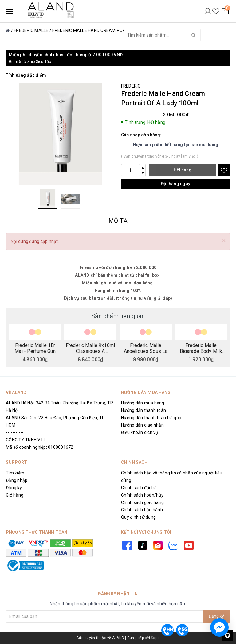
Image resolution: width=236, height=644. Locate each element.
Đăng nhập (17, 480)
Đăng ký (14, 488)
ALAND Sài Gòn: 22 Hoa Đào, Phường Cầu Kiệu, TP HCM (55, 421)
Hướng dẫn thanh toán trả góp (151, 418)
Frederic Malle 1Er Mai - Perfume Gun (35, 348)
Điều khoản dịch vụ (140, 432)
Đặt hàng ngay (176, 184)
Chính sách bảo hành (142, 510)
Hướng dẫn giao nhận (142, 425)
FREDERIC (131, 86)
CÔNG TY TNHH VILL (26, 440)
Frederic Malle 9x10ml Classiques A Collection (90, 348)
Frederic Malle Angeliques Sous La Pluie (146, 348)
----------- (15, 432)
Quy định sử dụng (138, 517)
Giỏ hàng (15, 495)
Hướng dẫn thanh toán (144, 410)
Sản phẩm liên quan (118, 316)
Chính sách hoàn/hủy (142, 495)
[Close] (224, 241)
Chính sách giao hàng (142, 502)
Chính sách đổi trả (139, 488)
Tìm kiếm (15, 473)
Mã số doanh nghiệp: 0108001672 (40, 447)
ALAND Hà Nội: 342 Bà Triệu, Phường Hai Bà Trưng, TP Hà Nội (59, 407)
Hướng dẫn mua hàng (143, 403)
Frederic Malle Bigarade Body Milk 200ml (201, 348)
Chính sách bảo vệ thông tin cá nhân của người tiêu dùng (172, 477)
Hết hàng (183, 170)
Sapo (155, 638)
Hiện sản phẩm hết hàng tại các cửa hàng (176, 145)
